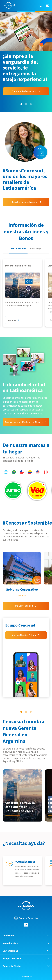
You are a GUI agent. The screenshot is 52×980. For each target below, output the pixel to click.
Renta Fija (36, 248)
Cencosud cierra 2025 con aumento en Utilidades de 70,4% (20, 807)
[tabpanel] (26, 62)
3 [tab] (31, 104)
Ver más (22, 596)
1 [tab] (21, 104)
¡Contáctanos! (25, 862)
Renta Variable (18, 248)
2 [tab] (26, 104)
